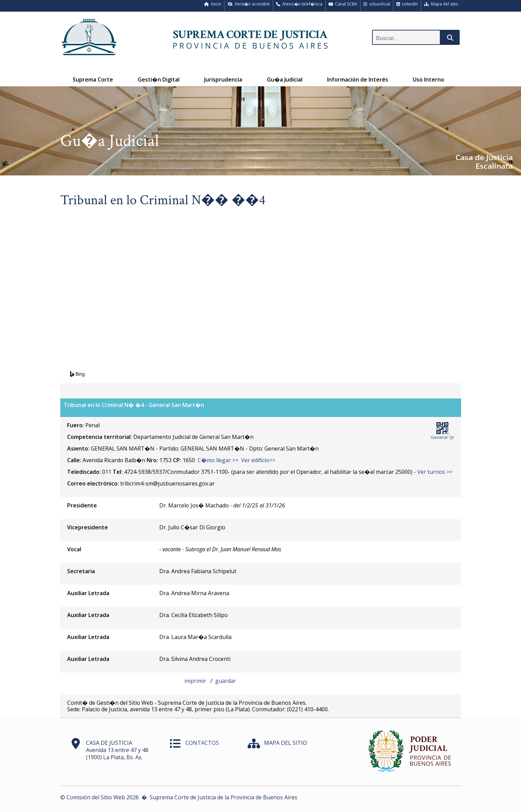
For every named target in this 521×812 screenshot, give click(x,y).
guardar (226, 681)
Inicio (213, 4)
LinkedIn (407, 4)
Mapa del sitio (441, 4)
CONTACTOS (202, 743)
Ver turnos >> (435, 472)
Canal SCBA (343, 4)
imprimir (196, 681)
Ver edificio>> (258, 460)
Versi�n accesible (249, 4)
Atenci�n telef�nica (299, 4)
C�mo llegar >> (218, 460)
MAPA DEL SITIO (286, 743)
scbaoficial (377, 4)
